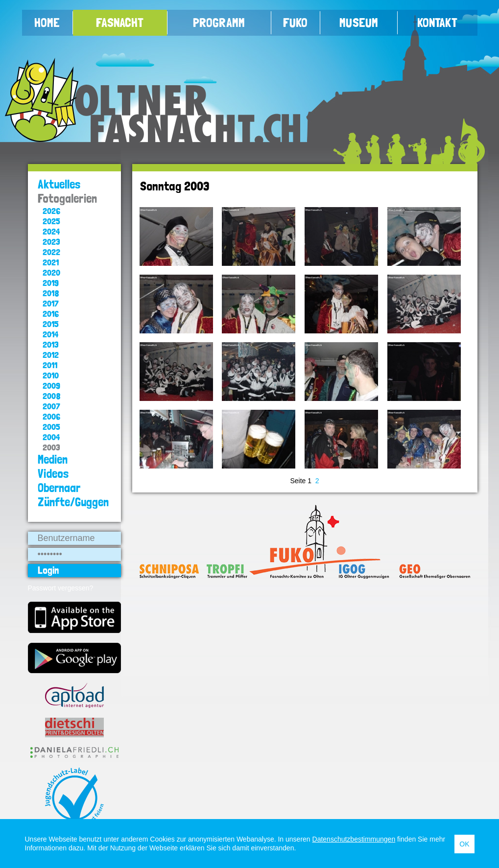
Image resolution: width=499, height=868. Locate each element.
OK (464, 844)
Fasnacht (120, 23)
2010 (51, 375)
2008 (52, 396)
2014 (50, 334)
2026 (51, 211)
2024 (51, 231)
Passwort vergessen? (61, 588)
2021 (51, 262)
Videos (53, 474)
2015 (51, 324)
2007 (51, 406)
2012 (51, 355)
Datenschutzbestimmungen (354, 839)
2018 (51, 293)
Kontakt (437, 23)
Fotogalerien (67, 199)
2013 (51, 344)
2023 (51, 242)
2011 (50, 365)
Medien (53, 459)
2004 (51, 437)
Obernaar (59, 488)
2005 (51, 427)
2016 (51, 314)
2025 (51, 221)
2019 (51, 283)
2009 (51, 386)
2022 (51, 252)
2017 (51, 303)
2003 (51, 447)
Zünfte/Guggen (73, 502)
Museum (359, 23)
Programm (219, 23)
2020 (51, 272)
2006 (51, 416)
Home (47, 23)
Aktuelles (59, 184)
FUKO (295, 23)
